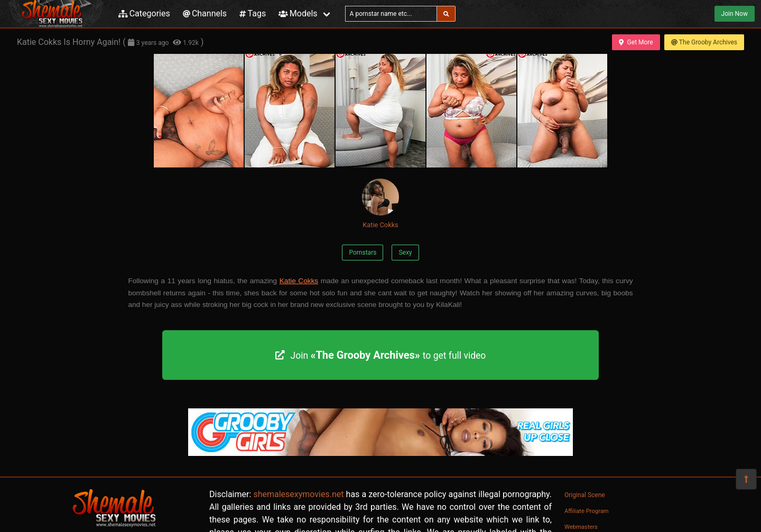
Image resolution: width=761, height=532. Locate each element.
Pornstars (363, 253)
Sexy (405, 253)
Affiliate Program (587, 511)
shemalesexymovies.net (298, 494)
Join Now (735, 14)
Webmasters (581, 527)
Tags (253, 13)
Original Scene (585, 495)
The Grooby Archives (704, 42)
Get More (636, 42)
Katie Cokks (380, 204)
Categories (144, 13)
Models (298, 13)
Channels (205, 13)
